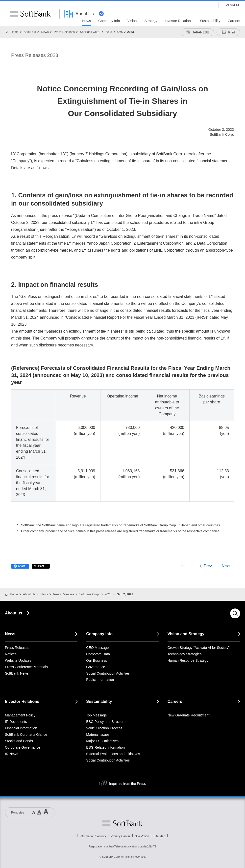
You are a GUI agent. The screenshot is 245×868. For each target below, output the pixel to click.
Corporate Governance (23, 747)
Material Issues (98, 735)
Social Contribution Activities (108, 673)
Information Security (93, 836)
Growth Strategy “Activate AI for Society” (199, 648)
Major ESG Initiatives (102, 741)
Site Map (159, 836)
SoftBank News (17, 673)
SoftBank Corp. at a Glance (26, 735)
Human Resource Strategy (188, 660)
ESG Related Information (105, 747)
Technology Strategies (185, 654)
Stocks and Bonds (19, 741)
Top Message (96, 715)
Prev (208, 566)
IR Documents (16, 722)
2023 (109, 32)
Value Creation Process (104, 728)
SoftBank (30, 14)
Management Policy (20, 715)
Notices (11, 654)
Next (226, 566)
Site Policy (142, 836)
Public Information (100, 680)
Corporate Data (98, 654)
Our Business (97, 660)
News (45, 32)
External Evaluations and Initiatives (113, 754)
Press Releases (64, 32)
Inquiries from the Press (127, 784)
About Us (30, 32)
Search (235, 613)
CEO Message (97, 648)
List (182, 566)
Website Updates (18, 660)
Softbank (122, 823)
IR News (12, 754)
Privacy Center (120, 836)
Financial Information (21, 728)
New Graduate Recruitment (189, 715)
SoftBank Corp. (90, 32)
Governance (96, 667)
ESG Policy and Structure (106, 722)
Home (15, 32)
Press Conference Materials (26, 667)
